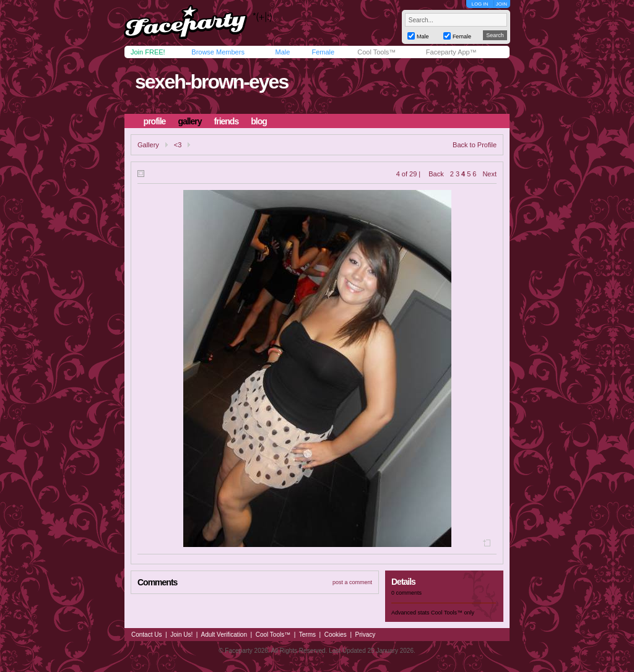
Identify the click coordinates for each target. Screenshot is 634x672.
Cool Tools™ (376, 52)
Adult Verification (224, 635)
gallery (189, 121)
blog (259, 121)
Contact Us (146, 635)
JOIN (502, 4)
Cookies (336, 635)
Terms (307, 635)
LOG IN (480, 4)
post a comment (352, 582)
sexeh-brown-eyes (211, 82)
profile (155, 121)
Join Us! (181, 635)
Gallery (148, 145)
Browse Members (218, 52)
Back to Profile (475, 145)
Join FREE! (148, 52)
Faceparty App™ (451, 52)
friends (227, 121)
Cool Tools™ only (453, 613)
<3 (178, 145)
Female (323, 52)
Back (436, 174)
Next (489, 174)
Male (282, 52)
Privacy (366, 635)
